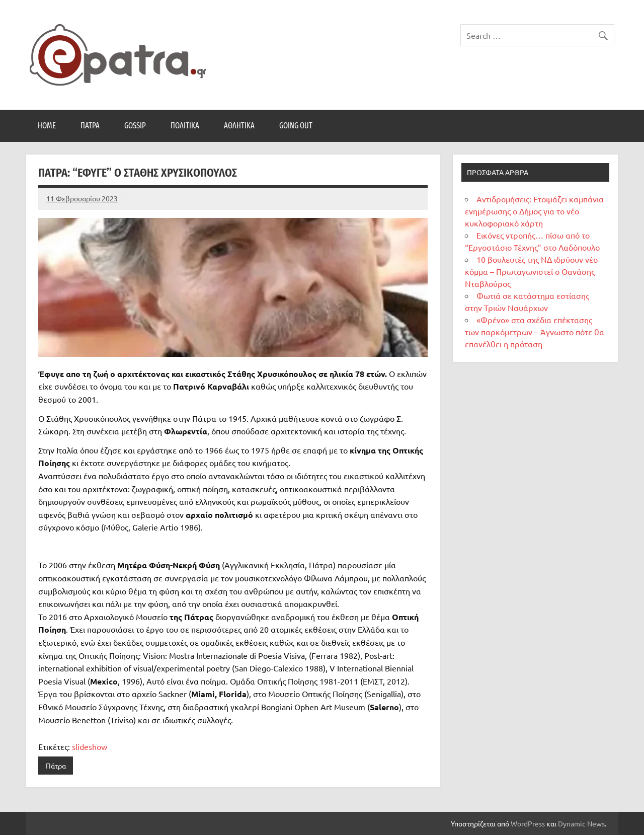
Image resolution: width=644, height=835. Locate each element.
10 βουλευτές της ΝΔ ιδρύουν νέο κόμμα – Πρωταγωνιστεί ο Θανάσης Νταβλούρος (531, 271)
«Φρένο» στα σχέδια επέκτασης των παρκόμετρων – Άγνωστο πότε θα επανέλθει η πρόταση (535, 332)
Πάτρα (90, 126)
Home (47, 126)
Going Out (296, 126)
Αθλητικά (239, 126)
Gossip (135, 126)
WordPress (528, 823)
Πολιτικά (185, 126)
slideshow (90, 746)
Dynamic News (581, 823)
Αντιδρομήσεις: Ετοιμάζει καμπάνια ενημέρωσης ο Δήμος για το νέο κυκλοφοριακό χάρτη (534, 211)
